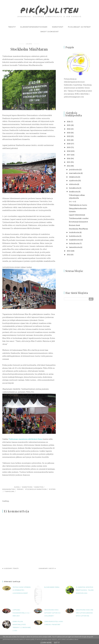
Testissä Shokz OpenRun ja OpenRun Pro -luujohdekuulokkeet (22, 590)
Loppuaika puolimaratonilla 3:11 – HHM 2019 (22, 613)
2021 (69, 140)
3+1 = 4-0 (72, 202)
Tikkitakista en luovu (78, 205)
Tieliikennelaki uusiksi (79, 219)
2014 (69, 166)
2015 (69, 162)
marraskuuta (75, 173)
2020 (69, 144)
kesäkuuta (73, 192)
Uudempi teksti (11, 568)
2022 (69, 136)
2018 (69, 151)
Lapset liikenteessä (77, 215)
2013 (69, 251)
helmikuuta (74, 244)
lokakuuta (73, 177)
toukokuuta (74, 233)
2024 (69, 129)
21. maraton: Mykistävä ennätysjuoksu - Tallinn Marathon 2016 (85, 590)
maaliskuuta (74, 240)
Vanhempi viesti (46, 568)
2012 (69, 255)
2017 (69, 155)
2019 (69, 148)
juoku (17, 487)
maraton (39, 487)
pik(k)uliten (49, 9)
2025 (69, 125)
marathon (27, 487)
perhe (20, 489)
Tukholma (9, 491)
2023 (69, 133)
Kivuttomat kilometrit (78, 222)
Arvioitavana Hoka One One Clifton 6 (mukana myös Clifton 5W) (85, 613)
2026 (69, 122)
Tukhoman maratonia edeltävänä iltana (25, 439)
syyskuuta (73, 181)
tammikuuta (74, 247)
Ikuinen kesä (74, 225)
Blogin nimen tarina (52, 587)
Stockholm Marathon (36, 489)
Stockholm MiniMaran (78, 229)
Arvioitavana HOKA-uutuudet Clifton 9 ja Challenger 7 (52, 613)
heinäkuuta (74, 188)
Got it (57, 643)
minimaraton (9, 489)
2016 (69, 159)
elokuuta (73, 184)
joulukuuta (74, 170)
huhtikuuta (74, 236)
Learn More (46, 643)
